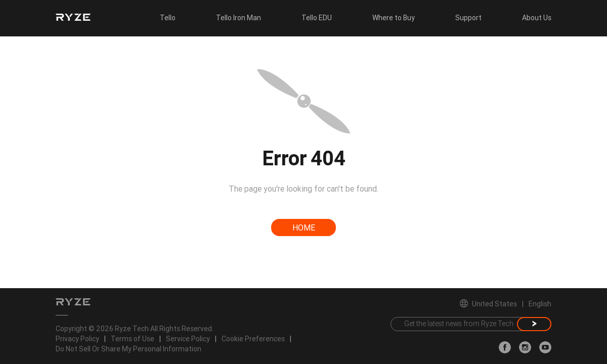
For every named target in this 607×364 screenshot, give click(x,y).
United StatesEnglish (506, 304)
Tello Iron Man (239, 18)
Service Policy (188, 339)
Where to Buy (394, 18)
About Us (537, 18)
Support (468, 18)
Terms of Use (133, 339)
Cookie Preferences (253, 339)
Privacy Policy (77, 339)
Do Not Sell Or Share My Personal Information (128, 349)
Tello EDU (317, 18)
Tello (168, 18)
